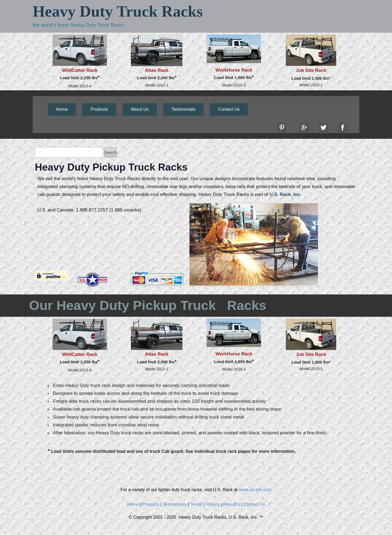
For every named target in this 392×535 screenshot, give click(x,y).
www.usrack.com (255, 490)
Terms (196, 504)
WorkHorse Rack (234, 70)
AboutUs (232, 504)
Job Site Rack (311, 70)
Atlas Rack (157, 70)
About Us (140, 109)
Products (99, 109)
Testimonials (183, 109)
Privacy (213, 504)
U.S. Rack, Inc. (285, 194)
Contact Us (229, 109)
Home (62, 109)
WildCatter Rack (80, 70)
